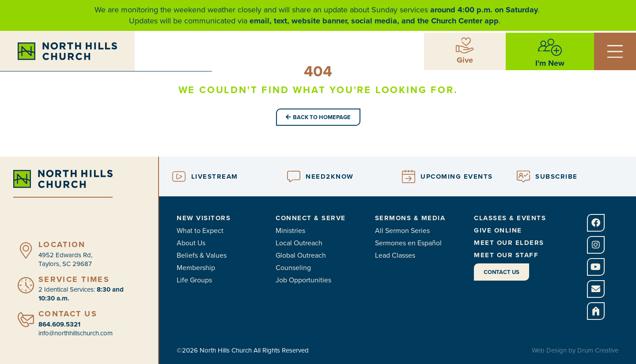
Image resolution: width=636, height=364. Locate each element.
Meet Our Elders (509, 243)
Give (465, 60)
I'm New (550, 63)
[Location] (26, 250)
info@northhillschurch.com (76, 333)
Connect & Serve (311, 218)
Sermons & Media (410, 218)
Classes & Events (510, 218)
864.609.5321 (59, 324)
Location (62, 244)
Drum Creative (598, 350)
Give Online (498, 230)
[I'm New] (550, 47)
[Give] (465, 45)
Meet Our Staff (506, 255)
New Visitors (204, 218)
